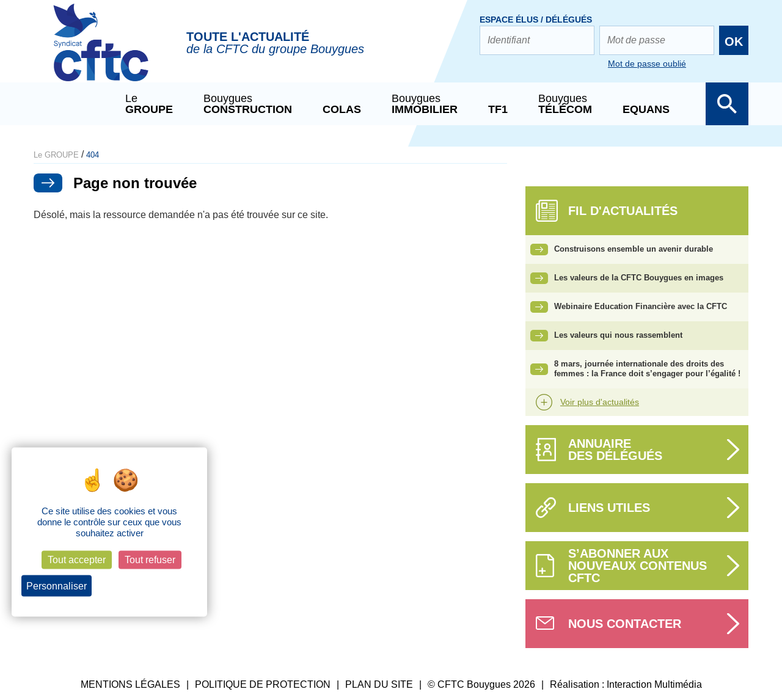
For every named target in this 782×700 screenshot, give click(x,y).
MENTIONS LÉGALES (130, 684)
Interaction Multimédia (654, 684)
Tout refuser (150, 560)
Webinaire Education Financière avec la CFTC (641, 306)
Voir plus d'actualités (600, 402)
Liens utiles (609, 508)
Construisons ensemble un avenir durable (634, 249)
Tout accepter (77, 560)
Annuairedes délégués (615, 450)
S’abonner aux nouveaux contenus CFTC (638, 566)
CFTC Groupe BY (101, 51)
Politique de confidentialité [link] (148, 586)
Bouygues (248, 104)
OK (734, 42)
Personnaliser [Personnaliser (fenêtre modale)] (57, 585)
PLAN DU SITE (379, 684)
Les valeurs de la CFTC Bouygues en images (639, 278)
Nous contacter (625, 624)
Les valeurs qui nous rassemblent (618, 335)
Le (149, 104)
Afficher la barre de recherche (727, 104)
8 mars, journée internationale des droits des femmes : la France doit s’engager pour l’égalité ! (647, 369)
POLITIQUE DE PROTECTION (263, 684)
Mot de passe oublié (647, 64)
